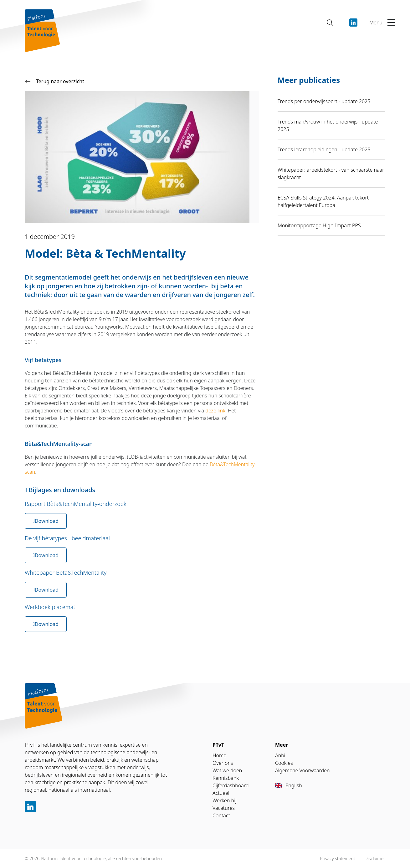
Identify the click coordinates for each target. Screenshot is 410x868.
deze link (215, 411)
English (289, 785)
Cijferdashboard (231, 785)
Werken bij (225, 800)
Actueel (221, 793)
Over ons (223, 763)
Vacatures (224, 808)
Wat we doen (227, 770)
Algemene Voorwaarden (302, 770)
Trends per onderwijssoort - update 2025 (324, 101)
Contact (221, 815)
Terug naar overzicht (54, 81)
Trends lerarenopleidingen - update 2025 (324, 149)
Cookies (284, 763)
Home (219, 755)
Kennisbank (226, 778)
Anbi (280, 755)
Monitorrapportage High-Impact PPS (319, 225)
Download (46, 521)
